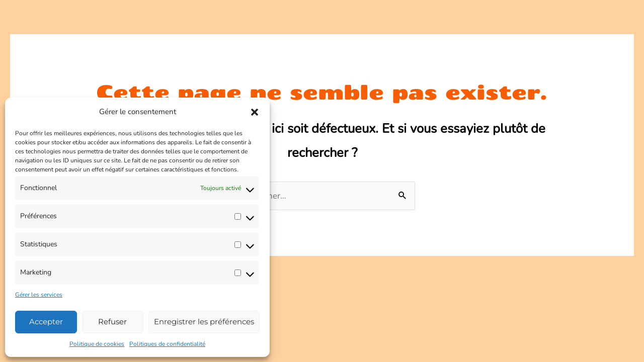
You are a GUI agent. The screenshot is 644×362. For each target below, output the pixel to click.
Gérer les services (39, 295)
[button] (255, 112)
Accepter (46, 322)
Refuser (112, 322)
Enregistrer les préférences (204, 322)
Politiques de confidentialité (167, 344)
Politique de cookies (97, 344)
